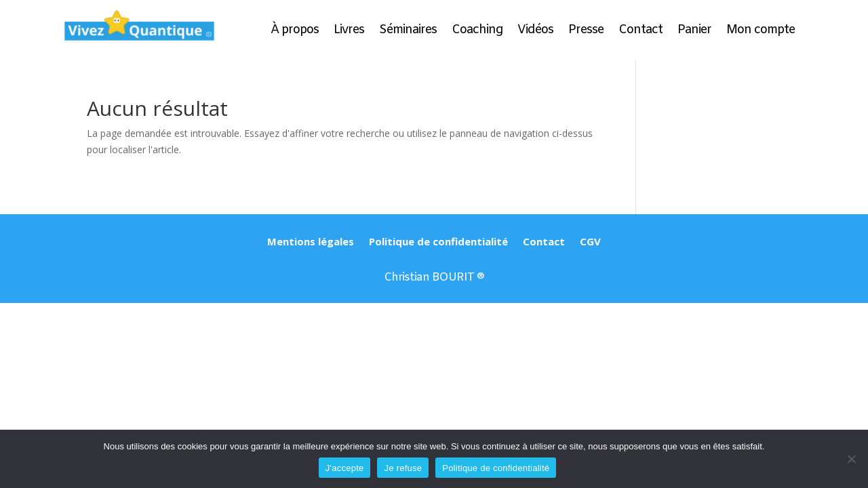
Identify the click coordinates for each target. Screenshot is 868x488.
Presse (586, 32)
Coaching (477, 32)
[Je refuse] (851, 459)
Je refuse (403, 468)
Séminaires (408, 32)
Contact (640, 32)
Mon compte (761, 32)
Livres (349, 32)
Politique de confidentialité (438, 242)
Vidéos (535, 32)
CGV (590, 242)
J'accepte (345, 468)
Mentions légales (311, 242)
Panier (694, 32)
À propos (295, 32)
